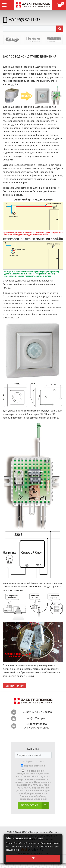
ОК (33, 858)
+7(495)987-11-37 (25, 19)
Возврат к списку (15, 686)
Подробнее (13, 850)
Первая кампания (34, 766)
